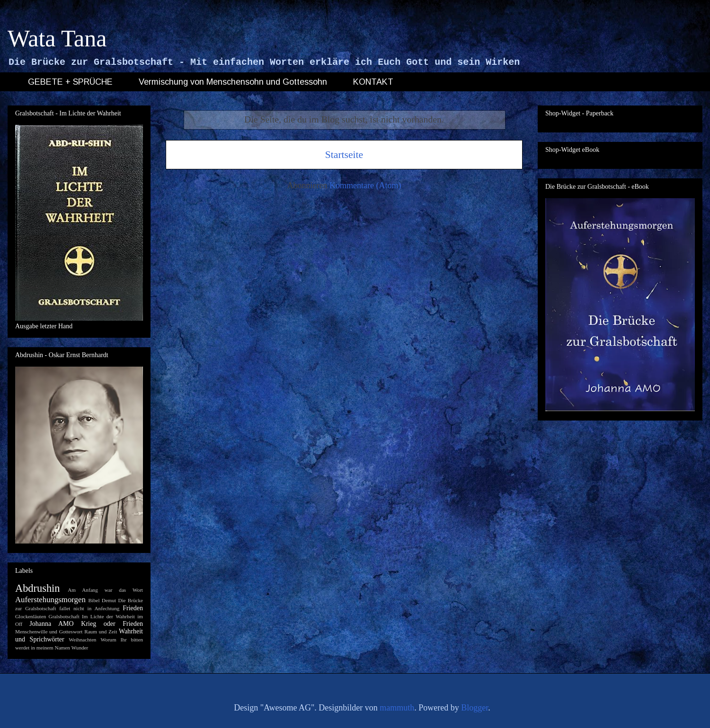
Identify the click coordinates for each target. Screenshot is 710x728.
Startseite (344, 155)
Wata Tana (57, 38)
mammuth (397, 708)
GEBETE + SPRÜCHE (70, 82)
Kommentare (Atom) (365, 185)
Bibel (94, 600)
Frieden (133, 608)
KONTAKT (373, 82)
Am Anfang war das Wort (105, 590)
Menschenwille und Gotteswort (49, 632)
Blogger (475, 708)
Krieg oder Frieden (112, 624)
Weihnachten (82, 640)
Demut (109, 600)
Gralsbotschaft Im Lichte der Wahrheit (92, 616)
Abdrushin (38, 588)
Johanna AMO (51, 624)
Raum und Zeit (101, 632)
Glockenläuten (31, 616)
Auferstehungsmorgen (50, 600)
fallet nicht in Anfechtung (89, 608)
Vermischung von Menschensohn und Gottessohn (233, 82)
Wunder (80, 648)
